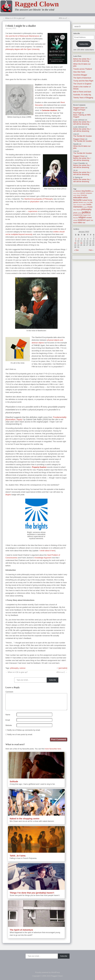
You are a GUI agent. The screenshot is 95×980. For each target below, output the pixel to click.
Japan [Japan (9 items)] (75, 205)
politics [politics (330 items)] (86, 212)
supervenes (33, 211)
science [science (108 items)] (82, 220)
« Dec (76, 250)
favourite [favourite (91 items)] (77, 200)
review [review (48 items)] (89, 217)
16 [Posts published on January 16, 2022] (75, 243)
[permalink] (63, 668)
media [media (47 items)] (89, 204)
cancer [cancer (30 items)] (83, 193)
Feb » (91, 250)
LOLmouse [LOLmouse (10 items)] (79, 205)
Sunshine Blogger (80, 75)
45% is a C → (64, 18)
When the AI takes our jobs (82, 147)
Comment (9, 692)
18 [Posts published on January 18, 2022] (81, 243)
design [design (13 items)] (78, 195)
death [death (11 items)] (75, 195)
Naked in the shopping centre (24, 819)
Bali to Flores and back (82, 92)
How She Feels (79, 72)
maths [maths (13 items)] (84, 205)
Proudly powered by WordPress (48, 972)
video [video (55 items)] (80, 222)
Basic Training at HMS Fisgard (82, 116)
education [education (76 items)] (78, 197)
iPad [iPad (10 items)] (88, 202)
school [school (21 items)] (75, 220)
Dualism (43, 467)
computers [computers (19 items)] (89, 193)
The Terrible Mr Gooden (83, 136)
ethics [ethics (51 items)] (85, 197)
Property (36, 467)
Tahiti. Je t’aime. (18, 856)
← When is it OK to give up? (14, 18)
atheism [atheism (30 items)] (78, 191)
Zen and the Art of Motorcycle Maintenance (22, 36)
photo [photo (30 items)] (75, 213)
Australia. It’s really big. (82, 95)
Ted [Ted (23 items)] (92, 220)
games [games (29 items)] (76, 202)
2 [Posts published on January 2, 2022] (76, 239)
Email (8, 720)
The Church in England (82, 84)
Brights (8, 495)
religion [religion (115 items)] (82, 217)
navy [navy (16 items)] (75, 210)
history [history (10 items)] (85, 202)
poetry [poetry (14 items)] (80, 213)
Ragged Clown (37, 4)
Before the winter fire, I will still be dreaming (82, 60)
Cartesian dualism (49, 110)
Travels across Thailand (83, 69)
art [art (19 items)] (74, 191)
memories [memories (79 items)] (78, 207)
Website (9, 725)
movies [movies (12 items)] (85, 207)
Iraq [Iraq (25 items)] (91, 202)
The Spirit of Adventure (82, 78)
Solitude (14, 781)
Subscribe (84, 44)
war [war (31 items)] (84, 223)
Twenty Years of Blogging (83, 98)
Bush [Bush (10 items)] (78, 193)
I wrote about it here (47, 551)
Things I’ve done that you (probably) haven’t (32, 893)
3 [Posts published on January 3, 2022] (79, 239)
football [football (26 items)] (85, 200)
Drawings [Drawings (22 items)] (84, 195)
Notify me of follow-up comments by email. (24, 730)
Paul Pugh (77, 113)
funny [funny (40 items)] (90, 200)
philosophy (14, 668)
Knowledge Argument (43, 558)
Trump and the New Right (83, 81)
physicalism (35, 202)
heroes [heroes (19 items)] (81, 202)
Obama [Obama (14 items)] (79, 210)
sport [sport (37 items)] (88, 220)
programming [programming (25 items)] (78, 215)
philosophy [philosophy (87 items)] (86, 209)
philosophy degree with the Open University (22, 49)
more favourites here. (53, 749)
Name (8, 715)
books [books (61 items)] (88, 191)
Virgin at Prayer (79, 110)
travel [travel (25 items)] (75, 223)
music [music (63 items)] (90, 207)
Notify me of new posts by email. (20, 735)
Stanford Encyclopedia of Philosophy (39, 199)
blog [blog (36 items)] (83, 191)
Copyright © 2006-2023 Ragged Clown (47, 976)
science (22, 668)
